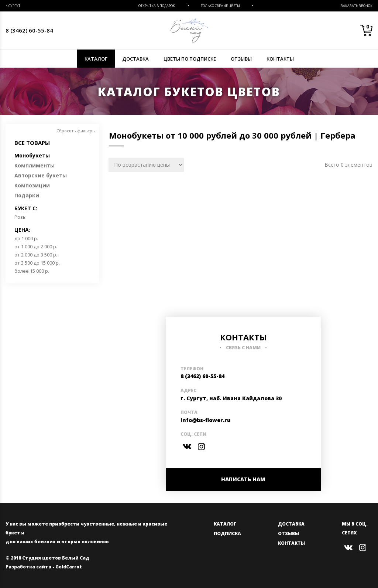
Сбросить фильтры (76, 131)
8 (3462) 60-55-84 (29, 30)
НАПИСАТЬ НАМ (243, 479)
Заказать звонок (357, 6)
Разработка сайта (28, 567)
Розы (20, 217)
